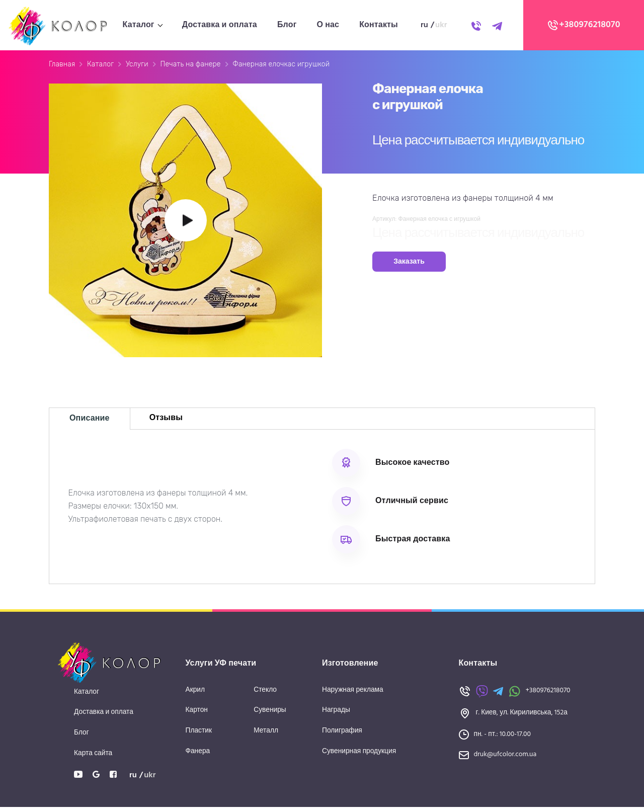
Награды (336, 715)
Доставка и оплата (220, 25)
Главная (62, 67)
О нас (328, 25)
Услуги (137, 67)
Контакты (379, 25)
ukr (441, 25)
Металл (266, 736)
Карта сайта (94, 758)
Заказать (409, 264)
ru (424, 25)
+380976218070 (584, 25)
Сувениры (270, 715)
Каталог (139, 25)
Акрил (195, 695)
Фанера (198, 756)
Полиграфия (342, 736)
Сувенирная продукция (360, 756)
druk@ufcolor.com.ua (506, 759)
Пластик (199, 736)
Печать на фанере (190, 67)
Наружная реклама (353, 695)
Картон (197, 715)
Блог (287, 25)
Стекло (265, 695)
